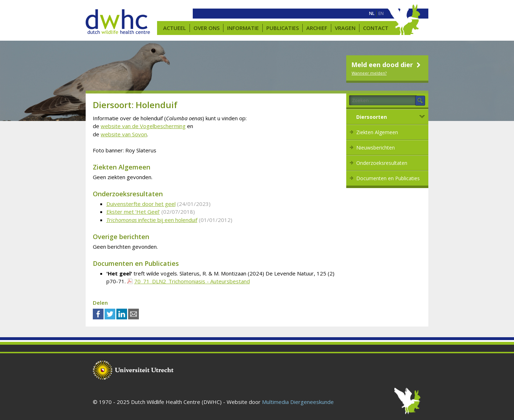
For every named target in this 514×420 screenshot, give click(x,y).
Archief (317, 28)
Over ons (206, 28)
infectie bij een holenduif (152, 220)
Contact (376, 28)
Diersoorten (372, 117)
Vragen (345, 28)
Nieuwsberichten (376, 148)
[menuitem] (372, 14)
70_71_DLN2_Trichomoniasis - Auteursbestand (192, 281)
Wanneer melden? (369, 73)
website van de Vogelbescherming (143, 126)
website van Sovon (124, 134)
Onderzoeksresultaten (382, 163)
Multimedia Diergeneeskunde (298, 402)
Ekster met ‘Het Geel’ (133, 212)
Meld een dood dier (387, 65)
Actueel (175, 28)
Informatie (243, 28)
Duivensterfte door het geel (141, 204)
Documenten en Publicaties (388, 178)
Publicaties (283, 28)
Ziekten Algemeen (377, 132)
